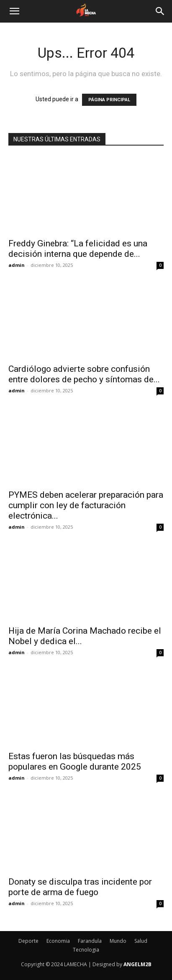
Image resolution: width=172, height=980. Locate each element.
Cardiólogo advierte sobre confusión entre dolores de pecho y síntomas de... (84, 374)
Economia (58, 941)
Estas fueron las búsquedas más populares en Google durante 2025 (75, 761)
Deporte (28, 941)
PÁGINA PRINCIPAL (109, 100)
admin (17, 265)
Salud (141, 941)
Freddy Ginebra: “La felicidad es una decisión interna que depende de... (78, 249)
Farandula (90, 941)
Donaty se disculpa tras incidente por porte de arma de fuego (80, 887)
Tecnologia (86, 950)
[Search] (160, 11)
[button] (14, 11)
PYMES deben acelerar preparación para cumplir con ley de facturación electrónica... (86, 505)
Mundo (118, 941)
